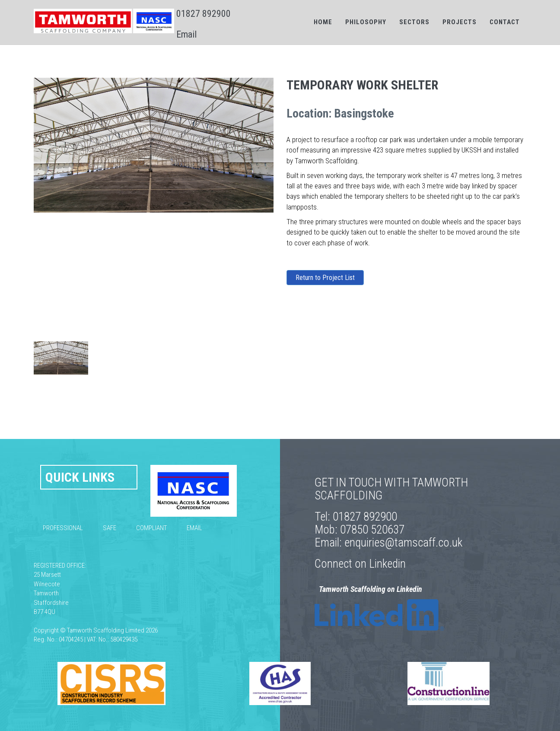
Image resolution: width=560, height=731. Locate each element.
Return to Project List (325, 278)
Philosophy (366, 22)
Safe (110, 528)
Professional (63, 528)
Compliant (151, 528)
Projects (460, 22)
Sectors (414, 22)
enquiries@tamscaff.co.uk (403, 543)
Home (323, 22)
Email (186, 34)
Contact (505, 22)
